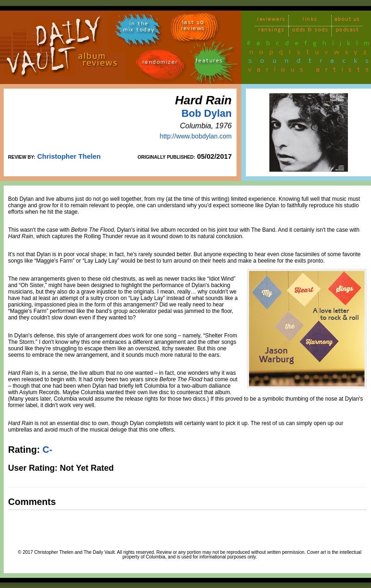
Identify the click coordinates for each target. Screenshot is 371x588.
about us (347, 21)
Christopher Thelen (69, 156)
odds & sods (310, 31)
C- (47, 450)
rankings (271, 31)
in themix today (139, 28)
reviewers (271, 21)
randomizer (160, 63)
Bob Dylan (207, 113)
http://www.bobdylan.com (196, 136)
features (209, 62)
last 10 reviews (193, 27)
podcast (347, 31)
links (310, 21)
